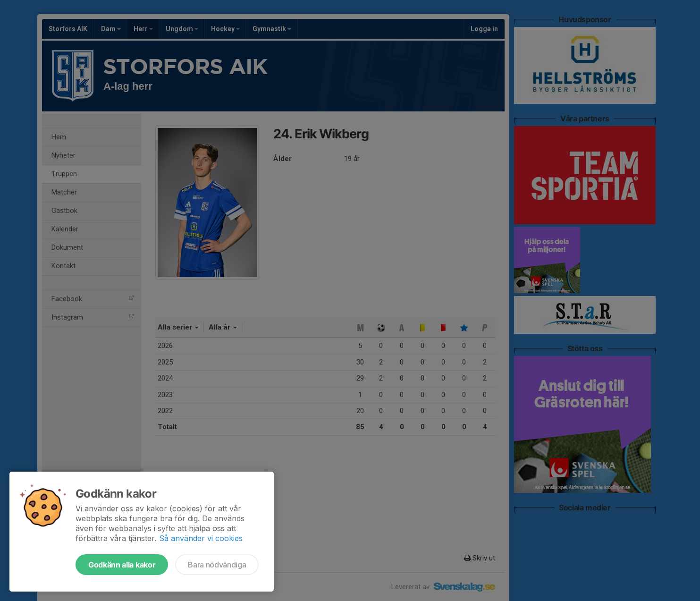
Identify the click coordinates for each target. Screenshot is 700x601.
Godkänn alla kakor (122, 565)
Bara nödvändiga (217, 565)
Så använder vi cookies (201, 538)
